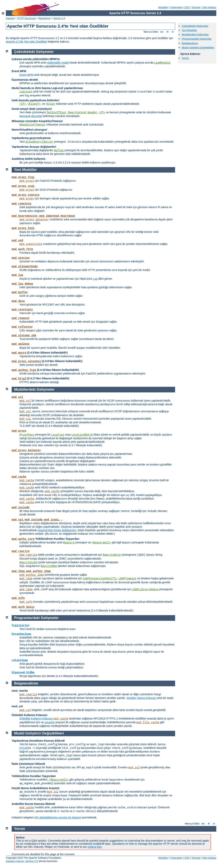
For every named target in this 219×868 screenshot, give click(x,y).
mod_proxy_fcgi (23, 177)
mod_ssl (17, 397)
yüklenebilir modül (58, 63)
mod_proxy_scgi (23, 186)
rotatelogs (20, 660)
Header (92, 113)
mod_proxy (27, 181)
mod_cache (19, 477)
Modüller (163, 7)
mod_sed (17, 240)
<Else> (51, 104)
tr (173, 32)
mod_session (21, 258)
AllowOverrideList (39, 142)
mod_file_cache (148, 722)
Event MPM (26, 75)
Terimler (196, 7)
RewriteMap (49, 566)
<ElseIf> (34, 104)
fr (168, 32)
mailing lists (94, 847)
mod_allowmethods (25, 266)
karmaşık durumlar (31, 116)
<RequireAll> (101, 543)
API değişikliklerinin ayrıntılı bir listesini (58, 817)
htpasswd (18, 672)
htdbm (30, 672)
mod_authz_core (23, 539)
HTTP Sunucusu (27, 18)
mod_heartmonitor (25, 216)
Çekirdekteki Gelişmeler (195, 26)
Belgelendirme (190, 43)
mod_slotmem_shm (24, 335)
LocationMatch (82, 435)
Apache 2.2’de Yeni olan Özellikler (26, 42)
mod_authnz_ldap (38, 571)
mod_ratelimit (22, 310)
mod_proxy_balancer (34, 220)
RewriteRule (112, 555)
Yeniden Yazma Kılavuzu (141, 698)
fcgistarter (21, 625)
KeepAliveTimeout (32, 125)
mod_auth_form (22, 249)
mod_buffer (20, 292)
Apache (10, 18)
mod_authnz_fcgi (24, 370)
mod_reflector (22, 327)
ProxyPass (27, 435)
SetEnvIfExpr (57, 113)
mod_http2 (19, 379)
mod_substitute (31, 244)
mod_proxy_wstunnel (26, 361)
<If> (23, 104)
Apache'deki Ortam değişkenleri (57, 530)
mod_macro (19, 353)
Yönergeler (176, 7)
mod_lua (17, 275)
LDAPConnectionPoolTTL (100, 579)
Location (58, 435)
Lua (95, 279)
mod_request (21, 318)
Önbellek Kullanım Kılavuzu (36, 719)
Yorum (185, 58)
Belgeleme (45, 18)
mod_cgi (17, 520)
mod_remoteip (21, 204)
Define (59, 150)
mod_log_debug (22, 284)
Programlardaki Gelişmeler (197, 39)
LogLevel (26, 92)
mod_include (21, 507)
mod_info (18, 598)
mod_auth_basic (23, 607)
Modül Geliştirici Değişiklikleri (198, 48)
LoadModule (162, 63)
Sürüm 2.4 (59, 18)
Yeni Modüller (189, 30)
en (162, 32)
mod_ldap (18, 571)
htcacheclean (21, 634)
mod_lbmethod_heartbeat (57, 216)
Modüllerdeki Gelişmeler (195, 34)
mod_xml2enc (21, 344)
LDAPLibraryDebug (145, 589)
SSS (187, 7)
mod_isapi (51, 520)
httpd (24, 748)
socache (49, 722)
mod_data (18, 301)
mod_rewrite (21, 551)
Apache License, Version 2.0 (22, 861)
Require (69, 543)
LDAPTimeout (127, 579)
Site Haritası (209, 7)
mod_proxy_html (23, 228)
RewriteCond (77, 113)
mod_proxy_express (26, 195)
